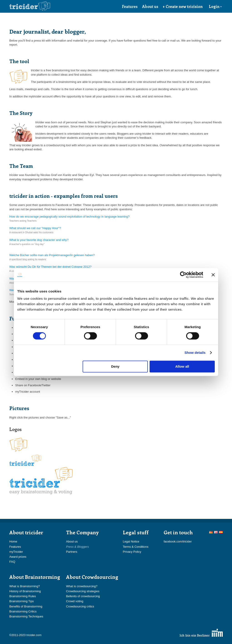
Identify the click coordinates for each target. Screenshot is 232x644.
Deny (115, 366)
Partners (72, 552)
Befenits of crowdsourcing (83, 596)
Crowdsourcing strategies (83, 591)
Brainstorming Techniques (26, 616)
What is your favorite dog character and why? (39, 240)
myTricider (16, 552)
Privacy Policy (132, 552)
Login (215, 6)
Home (13, 541)
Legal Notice (131, 541)
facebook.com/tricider (178, 541)
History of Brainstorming (25, 591)
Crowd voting (75, 601)
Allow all (182, 366)
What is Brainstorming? (25, 586)
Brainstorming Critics (23, 611)
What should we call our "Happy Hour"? (35, 228)
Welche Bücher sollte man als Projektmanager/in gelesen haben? (52, 255)
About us (150, 6)
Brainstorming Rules (23, 596)
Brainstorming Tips (22, 601)
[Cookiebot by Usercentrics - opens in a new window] (183, 275)
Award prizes (18, 557)
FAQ (12, 562)
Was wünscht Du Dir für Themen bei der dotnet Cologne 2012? (50, 267)
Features (130, 6)
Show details (195, 353)
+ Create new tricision (183, 6)
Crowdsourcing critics (80, 606)
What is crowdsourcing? (82, 586)
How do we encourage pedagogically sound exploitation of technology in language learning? (69, 217)
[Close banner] (213, 275)
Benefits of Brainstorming (26, 606)
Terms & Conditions (136, 547)
